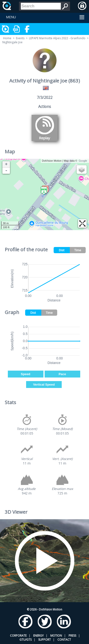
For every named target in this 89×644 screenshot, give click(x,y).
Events (20, 38)
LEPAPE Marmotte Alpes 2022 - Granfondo (57, 38)
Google (83, 161)
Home (7, 38)
